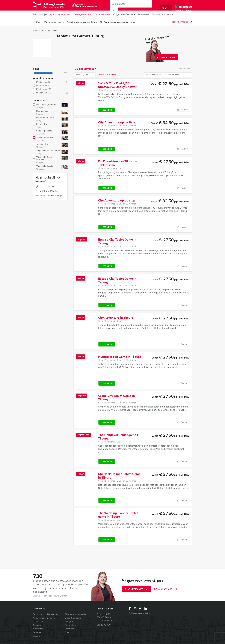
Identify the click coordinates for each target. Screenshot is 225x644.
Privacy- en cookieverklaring (46, 614)
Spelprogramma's (47, 133)
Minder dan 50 (50, 86)
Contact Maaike (166, 58)
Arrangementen (83, 14)
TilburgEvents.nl (58, 6)
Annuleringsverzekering (44, 618)
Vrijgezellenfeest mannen (47, 152)
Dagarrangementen (47, 119)
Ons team (174, 14)
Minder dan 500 (50, 93)
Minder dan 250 (50, 89)
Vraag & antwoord (73, 618)
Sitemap (69, 633)
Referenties (70, 625)
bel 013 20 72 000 (166, 589)
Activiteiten (38, 629)
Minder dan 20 (50, 82)
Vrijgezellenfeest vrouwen (47, 160)
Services (37, 633)
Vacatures (69, 629)
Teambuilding (47, 146)
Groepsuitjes (105, 14)
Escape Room (47, 126)
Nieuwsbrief (39, 622)
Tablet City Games (49, 31)
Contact (162, 14)
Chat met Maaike (47, 191)
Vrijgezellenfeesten (128, 14)
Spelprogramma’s (60, 14)
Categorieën (71, 622)
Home (36, 31)
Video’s (36, 636)
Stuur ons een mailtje (49, 196)
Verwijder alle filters (107, 75)
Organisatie (38, 625)
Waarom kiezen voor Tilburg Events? (50, 596)
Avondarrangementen (47, 106)
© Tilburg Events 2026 (139, 613)
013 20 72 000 (180, 22)
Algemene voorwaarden (76, 614)
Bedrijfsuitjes (40, 14)
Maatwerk (149, 14)
